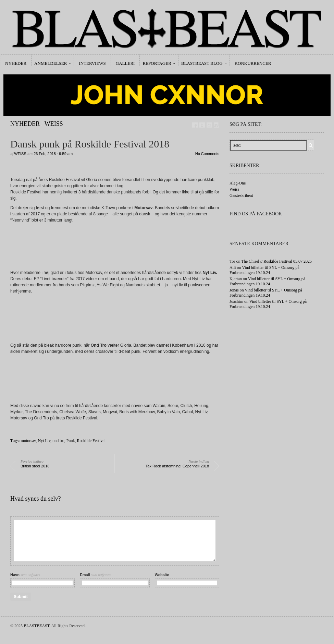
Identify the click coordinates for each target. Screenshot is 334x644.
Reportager (157, 63)
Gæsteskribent (241, 195)
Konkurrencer (253, 63)
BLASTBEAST (36, 626)
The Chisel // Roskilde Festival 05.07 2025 (276, 261)
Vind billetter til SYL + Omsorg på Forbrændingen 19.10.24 (264, 270)
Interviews (92, 63)
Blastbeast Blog (202, 63)
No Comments (207, 154)
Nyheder (16, 63)
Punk (71, 441)
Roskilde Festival (91, 441)
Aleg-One (238, 183)
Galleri (125, 63)
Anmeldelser (51, 63)
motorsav (28, 441)
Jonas (234, 290)
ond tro (58, 441)
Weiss (54, 124)
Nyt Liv (44, 441)
